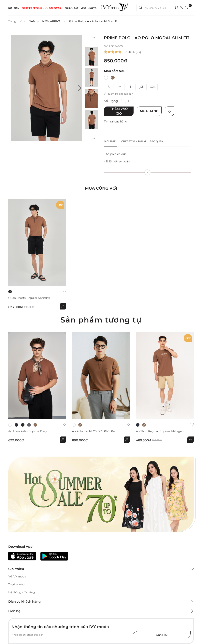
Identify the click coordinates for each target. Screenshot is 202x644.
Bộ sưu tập (72, 8)
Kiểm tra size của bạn (119, 94)
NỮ (10, 8)
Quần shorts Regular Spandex (29, 298)
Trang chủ (15, 21)
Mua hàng (149, 111)
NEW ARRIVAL (52, 21)
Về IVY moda (17, 576)
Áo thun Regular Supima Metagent (160, 431)
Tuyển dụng (16, 584)
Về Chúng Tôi (89, 8)
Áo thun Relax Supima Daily (28, 431)
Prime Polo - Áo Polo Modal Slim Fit (94, 21)
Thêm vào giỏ (119, 111)
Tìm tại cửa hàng (116, 121)
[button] (14, 88)
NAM (17, 8)
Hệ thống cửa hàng (22, 592)
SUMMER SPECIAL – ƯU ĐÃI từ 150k (42, 8)
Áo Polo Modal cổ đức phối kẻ (93, 431)
